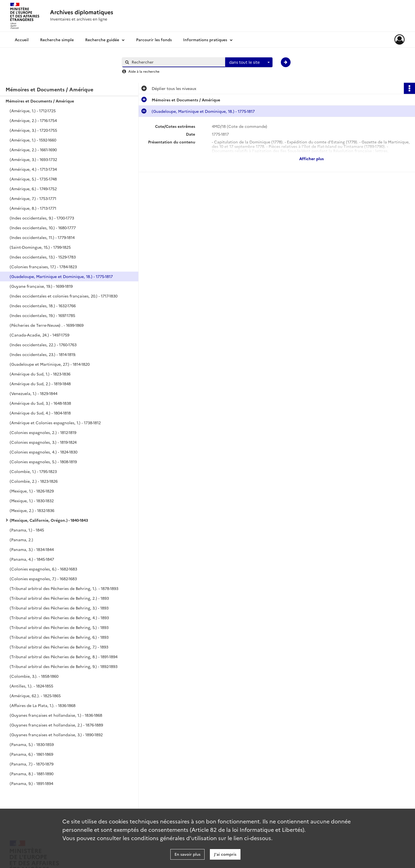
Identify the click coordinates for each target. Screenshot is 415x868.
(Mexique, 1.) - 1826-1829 (32, 491)
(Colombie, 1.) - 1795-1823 (33, 471)
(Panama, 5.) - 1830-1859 (32, 744)
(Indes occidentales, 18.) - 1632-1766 (43, 306)
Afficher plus (311, 159)
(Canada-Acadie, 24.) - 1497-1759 (40, 335)
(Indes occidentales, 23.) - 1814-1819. (43, 354)
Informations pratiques (205, 40)
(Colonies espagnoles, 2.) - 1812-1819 (43, 432)
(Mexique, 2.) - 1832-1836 (32, 510)
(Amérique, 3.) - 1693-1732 (33, 159)
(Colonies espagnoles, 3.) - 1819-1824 (43, 442)
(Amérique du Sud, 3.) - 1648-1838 (40, 403)
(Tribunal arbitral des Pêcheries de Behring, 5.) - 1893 (59, 627)
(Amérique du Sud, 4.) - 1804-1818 (40, 413)
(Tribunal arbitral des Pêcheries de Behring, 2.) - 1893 (59, 598)
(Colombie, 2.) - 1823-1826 (34, 481)
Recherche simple (57, 40)
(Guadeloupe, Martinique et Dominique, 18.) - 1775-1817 (61, 276)
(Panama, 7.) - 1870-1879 (32, 764)
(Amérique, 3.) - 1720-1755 (33, 130)
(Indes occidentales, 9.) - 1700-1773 (42, 218)
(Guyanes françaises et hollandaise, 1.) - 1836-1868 (56, 715)
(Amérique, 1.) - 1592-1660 (33, 140)
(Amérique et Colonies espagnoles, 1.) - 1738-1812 (55, 423)
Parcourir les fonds (154, 40)
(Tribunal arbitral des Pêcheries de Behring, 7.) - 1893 (59, 647)
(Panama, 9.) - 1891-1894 (31, 783)
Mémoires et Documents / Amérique (40, 101)
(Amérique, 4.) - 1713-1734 (33, 169)
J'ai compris (225, 854)
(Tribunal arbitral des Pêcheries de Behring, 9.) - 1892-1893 (64, 666)
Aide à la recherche (144, 71)
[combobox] (249, 62)
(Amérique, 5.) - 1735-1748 (33, 179)
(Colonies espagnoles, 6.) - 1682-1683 (43, 569)
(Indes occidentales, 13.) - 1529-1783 (43, 257)
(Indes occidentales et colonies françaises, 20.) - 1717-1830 (64, 296)
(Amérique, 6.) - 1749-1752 (33, 189)
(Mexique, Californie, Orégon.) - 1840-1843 (49, 520)
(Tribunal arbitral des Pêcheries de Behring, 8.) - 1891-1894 (64, 657)
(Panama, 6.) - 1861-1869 (31, 754)
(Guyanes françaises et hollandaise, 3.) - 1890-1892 (56, 735)
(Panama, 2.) (21, 540)
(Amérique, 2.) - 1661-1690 (33, 150)
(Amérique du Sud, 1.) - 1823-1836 (40, 374)
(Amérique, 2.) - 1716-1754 (33, 120)
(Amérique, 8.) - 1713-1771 (33, 208)
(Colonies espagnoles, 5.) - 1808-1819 (43, 462)
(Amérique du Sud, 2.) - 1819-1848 (40, 384)
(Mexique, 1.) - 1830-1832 (32, 501)
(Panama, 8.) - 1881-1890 (32, 774)
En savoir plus (187, 854)
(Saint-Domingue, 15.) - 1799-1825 (40, 247)
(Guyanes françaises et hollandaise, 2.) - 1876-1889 (56, 725)
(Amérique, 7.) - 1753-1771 (33, 198)
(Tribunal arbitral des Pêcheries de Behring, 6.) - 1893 (59, 637)
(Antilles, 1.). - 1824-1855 (31, 686)
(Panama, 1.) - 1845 (27, 530)
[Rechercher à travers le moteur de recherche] (176, 62)
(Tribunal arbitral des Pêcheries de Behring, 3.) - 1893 (59, 608)
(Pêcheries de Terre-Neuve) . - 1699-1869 (47, 325)
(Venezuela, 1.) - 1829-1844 (34, 393)
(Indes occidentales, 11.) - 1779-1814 (42, 237)
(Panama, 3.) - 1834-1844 (32, 549)
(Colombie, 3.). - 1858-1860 (34, 676)
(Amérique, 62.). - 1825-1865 (35, 696)
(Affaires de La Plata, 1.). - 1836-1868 (43, 705)
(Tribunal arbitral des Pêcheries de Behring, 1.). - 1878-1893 (64, 588)
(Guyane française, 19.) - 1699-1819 (41, 286)
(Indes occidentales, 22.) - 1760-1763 (43, 345)
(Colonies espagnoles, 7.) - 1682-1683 (43, 579)
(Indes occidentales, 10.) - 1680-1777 (43, 228)
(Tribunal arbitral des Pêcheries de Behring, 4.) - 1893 (59, 618)
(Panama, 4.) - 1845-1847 (32, 559)
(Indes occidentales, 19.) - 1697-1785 (42, 315)
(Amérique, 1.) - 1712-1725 (33, 111)
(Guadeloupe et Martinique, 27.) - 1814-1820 (50, 364)
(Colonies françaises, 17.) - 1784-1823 (43, 267)
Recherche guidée (102, 40)
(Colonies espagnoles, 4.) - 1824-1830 (44, 452)
